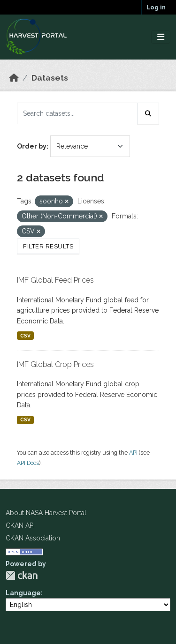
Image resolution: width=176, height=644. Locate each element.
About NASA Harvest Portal (46, 513)
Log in (156, 7)
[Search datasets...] (77, 113)
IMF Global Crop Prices (55, 364)
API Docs (28, 463)
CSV (25, 336)
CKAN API (20, 525)
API (133, 453)
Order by (32, 146)
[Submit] (148, 113)
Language (23, 593)
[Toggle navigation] (161, 37)
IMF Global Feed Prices (55, 280)
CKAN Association (33, 538)
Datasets (50, 78)
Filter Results (48, 246)
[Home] (14, 78)
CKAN (22, 575)
